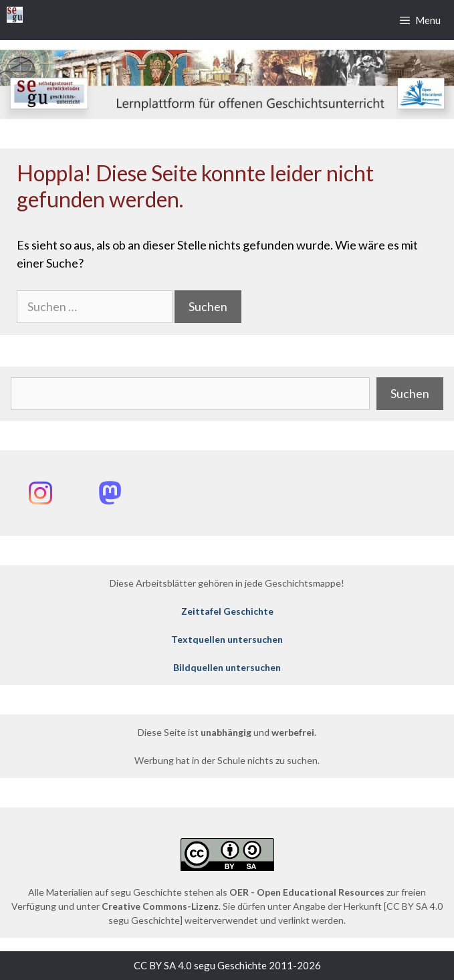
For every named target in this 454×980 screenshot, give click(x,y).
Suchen (410, 393)
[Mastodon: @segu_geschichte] (110, 493)
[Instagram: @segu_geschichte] (40, 493)
